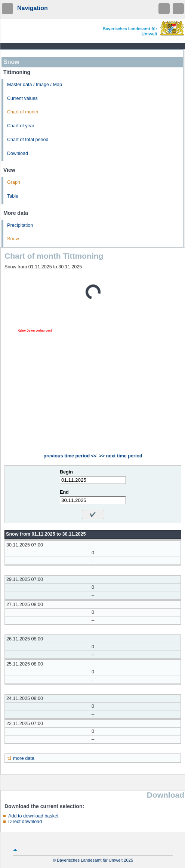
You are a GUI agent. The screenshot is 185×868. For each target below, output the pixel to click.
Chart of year (21, 126)
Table (13, 196)
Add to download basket (33, 816)
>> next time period (121, 456)
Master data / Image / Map (35, 85)
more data (24, 758)
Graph (14, 182)
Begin (66, 472)
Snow (13, 239)
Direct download (25, 822)
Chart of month (23, 112)
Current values (22, 98)
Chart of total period (28, 140)
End (64, 492)
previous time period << (70, 456)
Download (18, 153)
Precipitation (20, 225)
